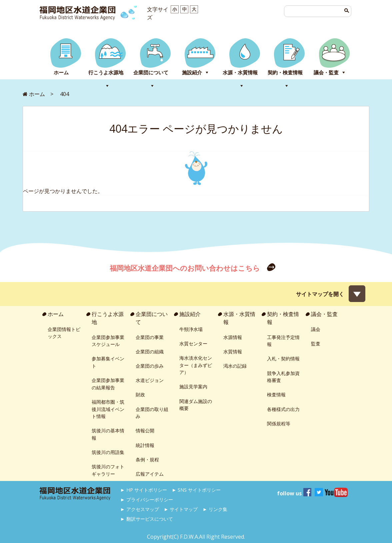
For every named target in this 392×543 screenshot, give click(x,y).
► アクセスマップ (140, 509)
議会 (316, 329)
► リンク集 (215, 509)
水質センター (193, 343)
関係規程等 (279, 423)
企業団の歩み (150, 366)
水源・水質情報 (240, 72)
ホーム (61, 72)
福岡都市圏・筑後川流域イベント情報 (108, 409)
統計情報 (145, 445)
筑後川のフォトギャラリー (108, 470)
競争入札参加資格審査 (283, 377)
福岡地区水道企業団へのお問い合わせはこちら (186, 268)
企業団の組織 (150, 351)
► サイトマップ (181, 509)
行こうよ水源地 (106, 72)
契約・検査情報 (285, 72)
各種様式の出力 (283, 409)
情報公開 (145, 430)
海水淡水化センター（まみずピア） (196, 365)
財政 (140, 394)
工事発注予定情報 (283, 341)
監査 (316, 343)
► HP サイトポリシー (144, 490)
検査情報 (276, 394)
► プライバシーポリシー (147, 499)
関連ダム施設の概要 (196, 405)
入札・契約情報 (283, 358)
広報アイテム (150, 474)
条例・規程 (147, 459)
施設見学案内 (193, 386)
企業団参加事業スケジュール (108, 341)
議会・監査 (326, 72)
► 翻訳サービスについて (147, 519)
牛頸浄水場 (191, 329)
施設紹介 (192, 72)
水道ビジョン (150, 380)
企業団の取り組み (152, 413)
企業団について (151, 72)
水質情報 (233, 351)
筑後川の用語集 (108, 452)
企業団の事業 (150, 337)
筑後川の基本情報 (108, 434)
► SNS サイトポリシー (196, 490)
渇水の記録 (235, 366)
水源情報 (233, 337)
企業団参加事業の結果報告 (108, 384)
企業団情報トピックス (64, 333)
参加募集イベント (108, 362)
